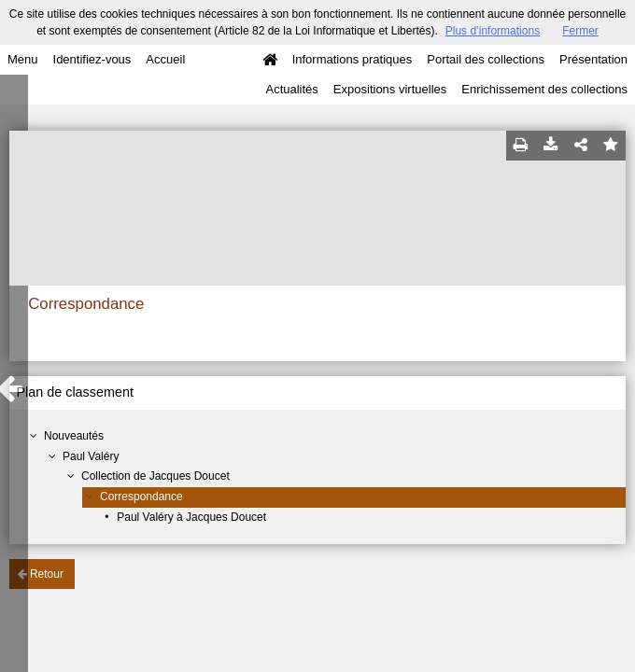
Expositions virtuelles (390, 89)
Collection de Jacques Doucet (155, 476)
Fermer (580, 31)
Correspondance (141, 497)
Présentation (593, 59)
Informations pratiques (353, 59)
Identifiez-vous (92, 59)
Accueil (165, 59)
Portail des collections (486, 59)
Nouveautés (74, 436)
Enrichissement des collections (544, 89)
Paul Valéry (91, 456)
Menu (23, 59)
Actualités (291, 89)
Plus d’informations (493, 31)
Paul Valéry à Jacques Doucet (191, 517)
